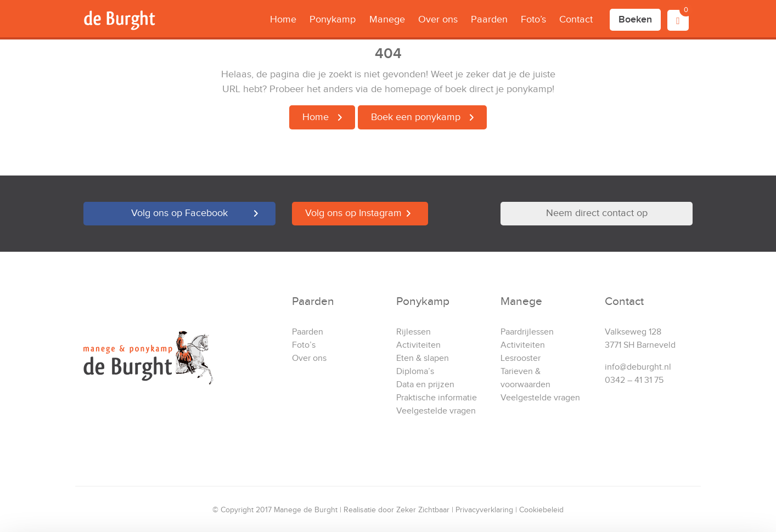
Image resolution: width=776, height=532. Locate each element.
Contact (576, 19)
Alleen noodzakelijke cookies (684, 492)
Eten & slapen (423, 358)
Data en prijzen (425, 385)
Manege (387, 19)
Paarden (489, 19)
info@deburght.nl (638, 367)
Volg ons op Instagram (353, 213)
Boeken (635, 19)
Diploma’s (415, 372)
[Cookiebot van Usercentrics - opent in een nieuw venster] (71, 511)
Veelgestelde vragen (436, 411)
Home (283, 19)
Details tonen (170, 510)
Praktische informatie (437, 398)
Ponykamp (333, 19)
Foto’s (533, 19)
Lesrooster (521, 358)
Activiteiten (418, 345)
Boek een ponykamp (416, 117)
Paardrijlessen (527, 332)
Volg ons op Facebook (179, 213)
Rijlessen (414, 332)
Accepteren (684, 456)
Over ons (438, 19)
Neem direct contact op (597, 213)
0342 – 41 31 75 (634, 380)
